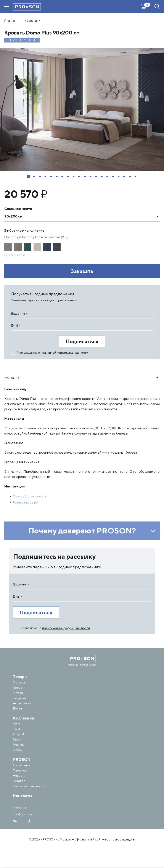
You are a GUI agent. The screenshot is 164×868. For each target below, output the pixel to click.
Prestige (19, 745)
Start (16, 724)
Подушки (19, 698)
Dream (18, 739)
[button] (29, 177)
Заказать (82, 271)
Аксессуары (22, 703)
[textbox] (78, 216)
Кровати (19, 688)
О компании (22, 765)
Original (18, 734)
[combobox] (82, 216)
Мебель (19, 693)
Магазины (20, 808)
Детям (17, 708)
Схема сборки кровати (30, 496)
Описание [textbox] (12, 378)
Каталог (19, 781)
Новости (19, 776)
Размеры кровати (26, 502)
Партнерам (21, 770)
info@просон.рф (25, 814)
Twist (17, 729)
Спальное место (18, 209)
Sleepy (18, 750)
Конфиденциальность (29, 786)
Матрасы (20, 682)
